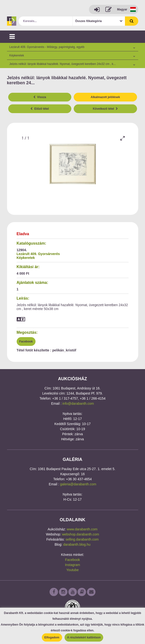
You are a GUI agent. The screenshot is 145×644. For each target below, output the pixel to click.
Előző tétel (40, 109)
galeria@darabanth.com (78, 484)
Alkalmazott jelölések (105, 97)
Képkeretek (26, 258)
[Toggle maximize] (123, 138)
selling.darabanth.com (82, 539)
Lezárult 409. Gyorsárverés (38, 254)
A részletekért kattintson (84, 637)
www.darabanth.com (82, 529)
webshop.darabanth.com (81, 534)
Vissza (40, 97)
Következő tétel (105, 109)
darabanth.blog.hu (77, 544)
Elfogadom (52, 637)
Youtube (73, 570)
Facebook (26, 341)
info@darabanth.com (78, 403)
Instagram (72, 565)
